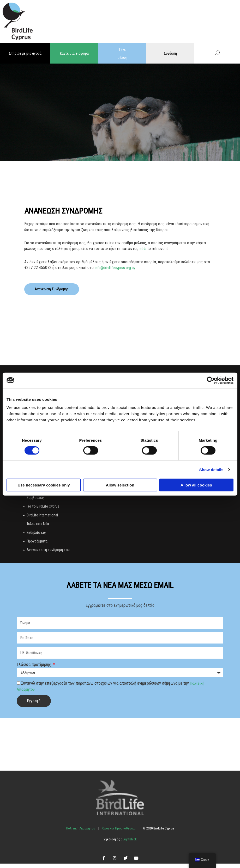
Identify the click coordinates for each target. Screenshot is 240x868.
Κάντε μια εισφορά (74, 53)
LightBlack (129, 844)
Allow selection (120, 485)
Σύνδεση (170, 53)
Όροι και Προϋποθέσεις (119, 833)
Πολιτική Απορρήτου (81, 833)
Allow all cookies (196, 485)
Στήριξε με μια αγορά (25, 53)
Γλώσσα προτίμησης (34, 669)
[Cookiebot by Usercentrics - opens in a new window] (211, 380)
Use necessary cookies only (44, 485)
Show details (211, 469)
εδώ (143, 248)
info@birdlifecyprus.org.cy (116, 267)
